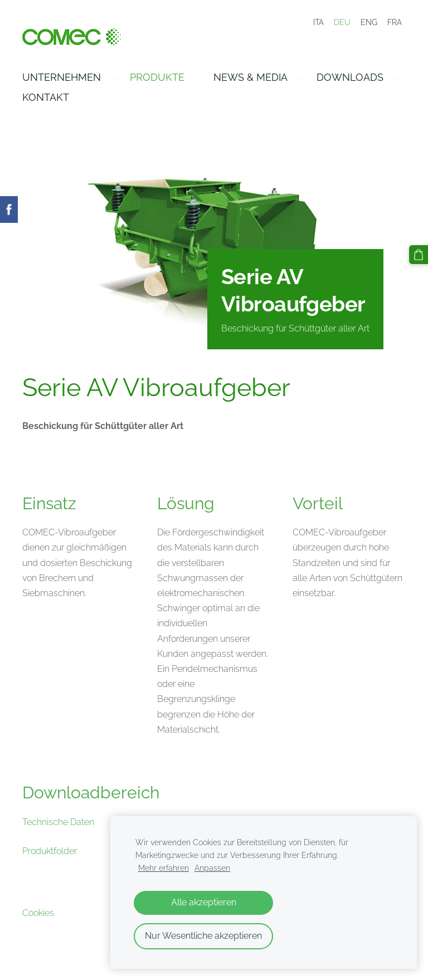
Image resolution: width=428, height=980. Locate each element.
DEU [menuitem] (342, 22)
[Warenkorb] (419, 255)
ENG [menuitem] (369, 22)
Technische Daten (58, 822)
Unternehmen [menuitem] (62, 77)
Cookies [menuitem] (38, 913)
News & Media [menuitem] (251, 77)
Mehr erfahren (164, 868)
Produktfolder (50, 851)
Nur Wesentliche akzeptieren (203, 936)
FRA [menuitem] (395, 22)
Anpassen (212, 868)
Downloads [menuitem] (350, 77)
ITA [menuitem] (318, 22)
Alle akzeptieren (204, 902)
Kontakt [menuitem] (46, 97)
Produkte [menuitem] (157, 77)
